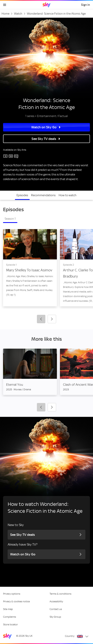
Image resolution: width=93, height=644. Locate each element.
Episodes (22, 195)
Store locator (10, 624)
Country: (70, 636)
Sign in (86, 5)
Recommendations (43, 195)
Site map (8, 609)
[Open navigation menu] (5, 5)
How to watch (68, 195)
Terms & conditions (60, 594)
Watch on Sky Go (47, 127)
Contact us (56, 609)
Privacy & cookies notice (16, 601)
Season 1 (10, 219)
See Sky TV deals (46, 139)
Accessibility (56, 601)
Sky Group (55, 617)
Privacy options (12, 594)
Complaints (10, 617)
